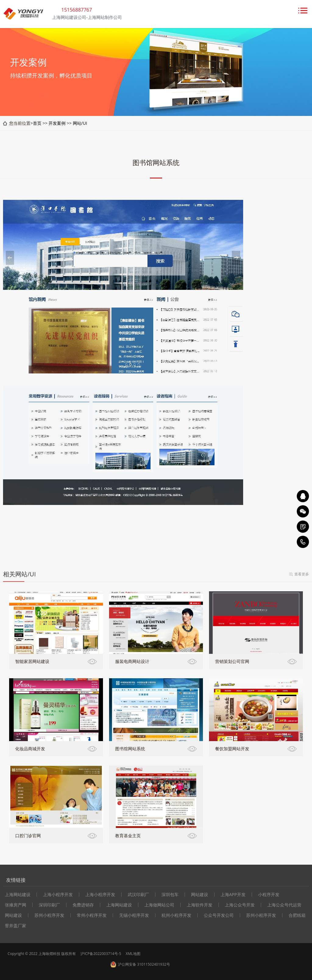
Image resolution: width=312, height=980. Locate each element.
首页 (37, 123)
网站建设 (200, 895)
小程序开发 (269, 895)
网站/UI (80, 123)
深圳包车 (170, 895)
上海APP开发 (233, 895)
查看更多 (302, 574)
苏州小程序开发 (49, 915)
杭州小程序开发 (176, 915)
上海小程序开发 (58, 895)
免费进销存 (83, 905)
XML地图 (133, 954)
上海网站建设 (119, 905)
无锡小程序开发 (134, 915)
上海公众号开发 (240, 905)
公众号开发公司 (219, 915)
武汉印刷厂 (138, 895)
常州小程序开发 (92, 915)
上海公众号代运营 (284, 905)
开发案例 (57, 123)
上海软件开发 (200, 905)
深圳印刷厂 (49, 905)
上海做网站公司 (159, 905)
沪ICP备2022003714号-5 (101, 954)
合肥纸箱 (297, 915)
